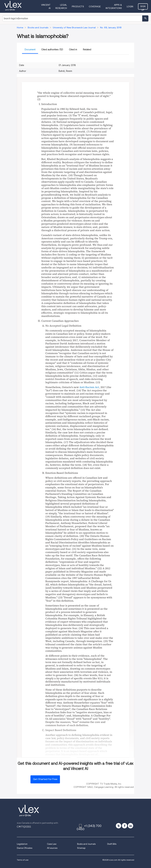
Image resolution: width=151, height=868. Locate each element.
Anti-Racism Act (89, 387)
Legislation (22, 844)
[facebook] (125, 826)
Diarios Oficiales (25, 848)
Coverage (95, 6)
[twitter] (119, 826)
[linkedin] (131, 826)
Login (130, 6)
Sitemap (81, 848)
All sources (52, 848)
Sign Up (143, 7)
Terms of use (23, 860)
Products (78, 6)
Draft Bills (112, 844)
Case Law (52, 844)
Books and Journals (86, 844)
